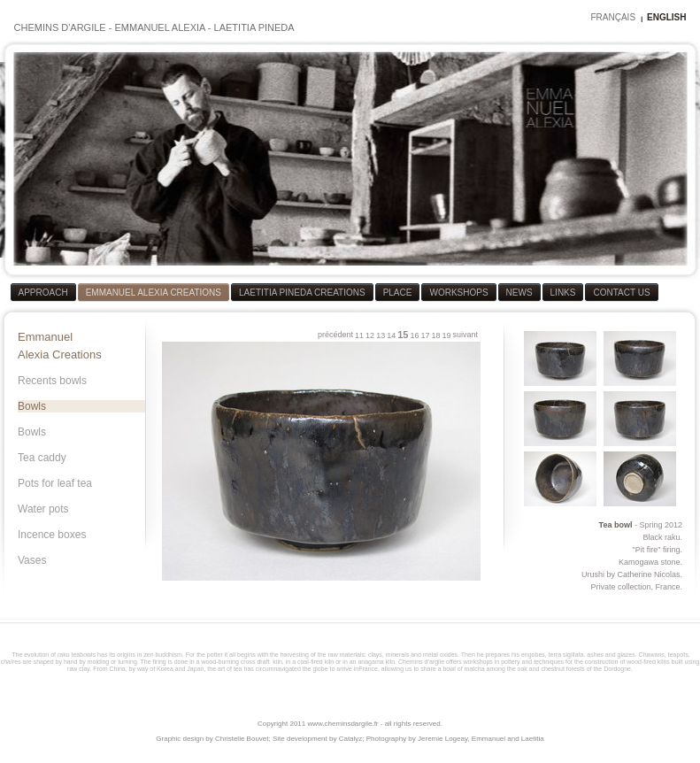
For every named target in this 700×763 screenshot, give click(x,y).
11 (359, 335)
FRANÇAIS (613, 17)
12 (370, 335)
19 (446, 335)
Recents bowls (52, 381)
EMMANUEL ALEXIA (159, 27)
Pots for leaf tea (55, 483)
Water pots (43, 509)
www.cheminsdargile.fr (342, 724)
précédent (335, 335)
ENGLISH (666, 17)
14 (391, 335)
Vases (32, 560)
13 (381, 335)
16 (414, 335)
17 (425, 335)
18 (435, 335)
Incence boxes (52, 535)
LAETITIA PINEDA (254, 27)
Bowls (32, 406)
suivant (465, 335)
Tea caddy (42, 458)
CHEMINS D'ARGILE (60, 27)
